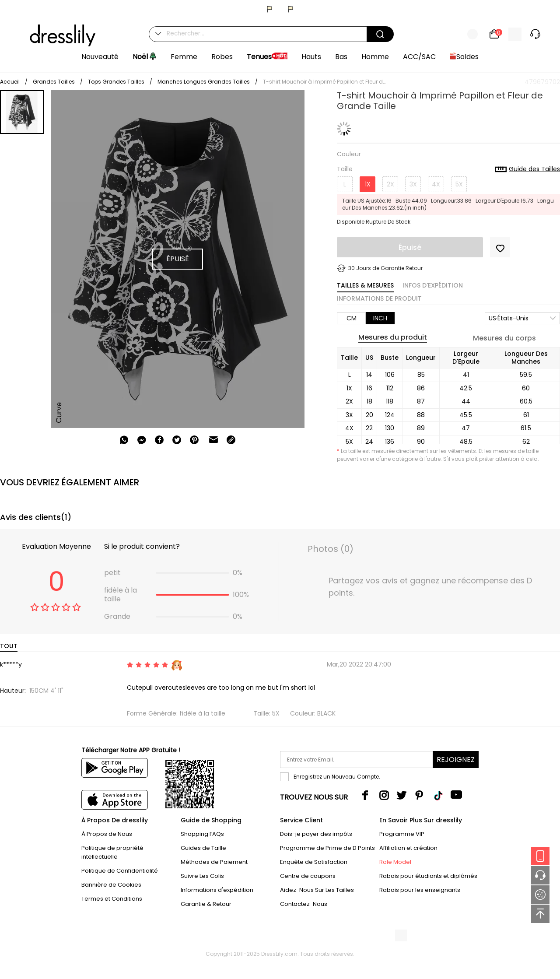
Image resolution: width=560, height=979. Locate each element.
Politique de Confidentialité (120, 871)
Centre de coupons (308, 876)
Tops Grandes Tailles (116, 82)
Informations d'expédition (217, 890)
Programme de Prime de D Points (327, 848)
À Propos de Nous (107, 834)
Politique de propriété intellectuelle (112, 852)
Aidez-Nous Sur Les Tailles (317, 890)
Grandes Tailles (54, 82)
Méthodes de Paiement (214, 862)
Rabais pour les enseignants (420, 890)
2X (390, 184)
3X (413, 184)
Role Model (395, 862)
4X (436, 184)
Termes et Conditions (112, 899)
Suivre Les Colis (202, 876)
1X (368, 184)
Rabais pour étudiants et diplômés (428, 876)
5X (459, 184)
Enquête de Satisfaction (314, 862)
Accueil (10, 82)
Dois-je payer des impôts (316, 834)
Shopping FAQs (202, 834)
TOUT (9, 646)
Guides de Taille (203, 848)
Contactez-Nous (304, 904)
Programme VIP (402, 834)
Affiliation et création (408, 848)
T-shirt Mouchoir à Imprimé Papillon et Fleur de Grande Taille (324, 82)
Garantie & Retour (206, 904)
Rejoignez (456, 760)
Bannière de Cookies (111, 885)
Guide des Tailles (527, 169)
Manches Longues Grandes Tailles (204, 82)
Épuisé (410, 247)
